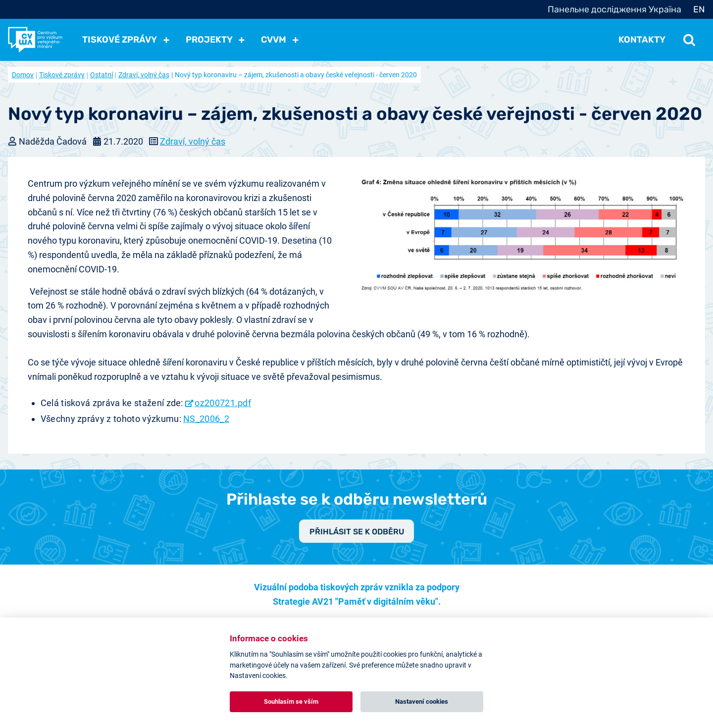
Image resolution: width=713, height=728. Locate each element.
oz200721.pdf (223, 403)
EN (699, 9)
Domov (23, 75)
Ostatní (102, 75)
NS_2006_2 (206, 419)
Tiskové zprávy (62, 75)
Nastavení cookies (422, 702)
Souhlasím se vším (291, 702)
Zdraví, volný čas (144, 75)
